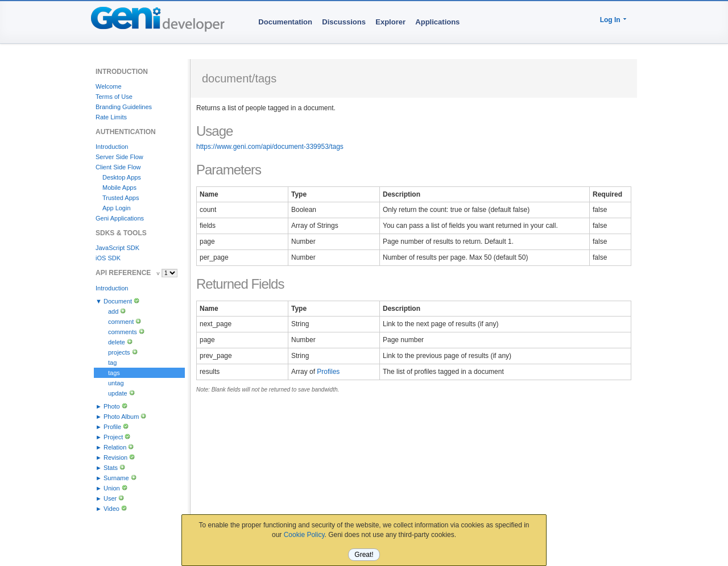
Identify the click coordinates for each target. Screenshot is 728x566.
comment (121, 322)
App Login (117, 208)
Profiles (328, 372)
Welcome (109, 86)
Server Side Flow (119, 157)
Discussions (344, 22)
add (113, 311)
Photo (112, 406)
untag (116, 383)
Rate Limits (111, 117)
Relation (115, 447)
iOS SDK (108, 258)
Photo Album (121, 417)
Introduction (112, 147)
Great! (364, 555)
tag (112, 363)
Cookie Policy (304, 535)
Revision (115, 457)
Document (118, 301)
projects (119, 352)
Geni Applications (120, 218)
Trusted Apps (121, 198)
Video (111, 509)
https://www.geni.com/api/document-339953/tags (270, 147)
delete (117, 342)
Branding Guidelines (124, 107)
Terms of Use (114, 97)
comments (123, 332)
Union (112, 488)
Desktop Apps (122, 177)
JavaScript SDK (117, 248)
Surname (116, 478)
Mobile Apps (119, 188)
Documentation (285, 22)
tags (114, 373)
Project (113, 437)
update (118, 393)
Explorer (390, 22)
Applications (437, 22)
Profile (112, 427)
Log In (610, 20)
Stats (111, 468)
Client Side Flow (118, 167)
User (110, 498)
